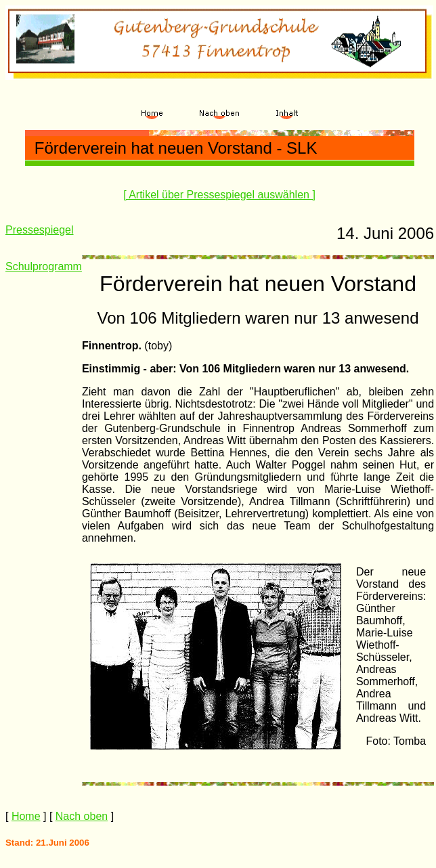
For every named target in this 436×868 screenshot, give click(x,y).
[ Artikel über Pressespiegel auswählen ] (219, 195)
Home (26, 816)
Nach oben (82, 816)
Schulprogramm (44, 266)
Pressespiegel (40, 230)
